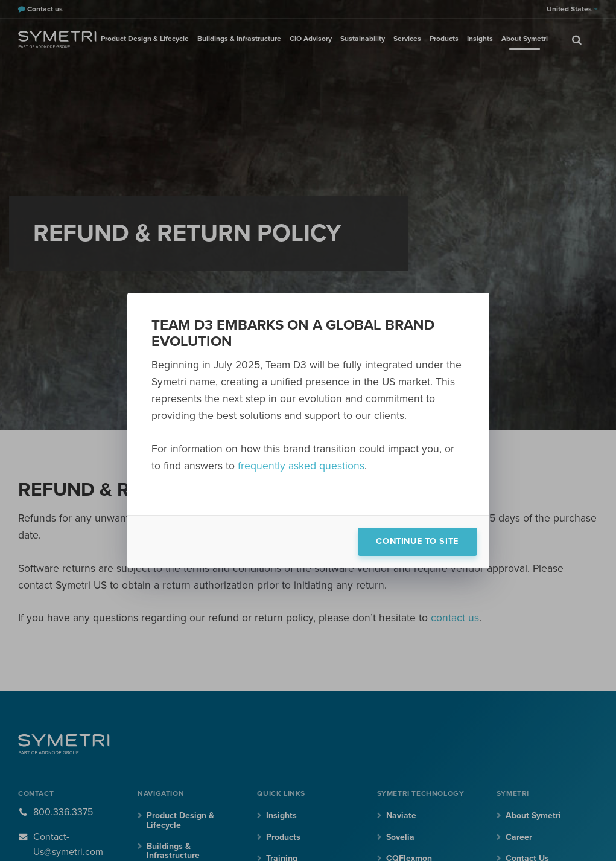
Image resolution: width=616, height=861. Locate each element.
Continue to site (417, 541)
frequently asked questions (301, 466)
